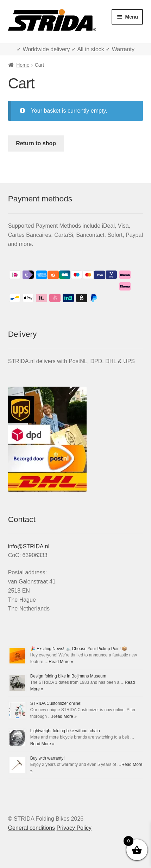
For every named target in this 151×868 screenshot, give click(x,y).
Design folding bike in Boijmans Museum (68, 676)
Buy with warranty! (48, 758)
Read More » (61, 662)
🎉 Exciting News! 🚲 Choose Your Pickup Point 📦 (79, 649)
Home (23, 65)
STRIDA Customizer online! (56, 703)
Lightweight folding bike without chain (65, 731)
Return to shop (36, 143)
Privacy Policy (74, 828)
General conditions (32, 828)
